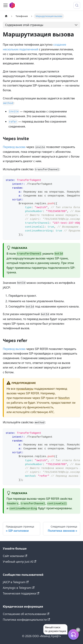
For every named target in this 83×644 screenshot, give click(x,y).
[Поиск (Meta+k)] (77, 5)
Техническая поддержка (21, 593)
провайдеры (25, 389)
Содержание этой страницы (24, 25)
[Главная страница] (6, 16)
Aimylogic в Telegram (19, 588)
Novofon (64, 398)
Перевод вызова (14, 147)
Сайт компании (15, 556)
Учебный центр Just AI (20, 562)
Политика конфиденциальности (26, 620)
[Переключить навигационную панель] (5, 5)
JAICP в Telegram (16, 582)
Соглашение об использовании (26, 614)
